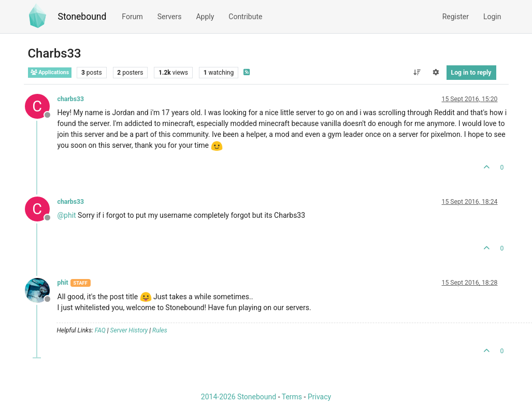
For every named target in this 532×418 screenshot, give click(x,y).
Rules (160, 330)
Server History (129, 330)
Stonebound (82, 17)
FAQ (100, 330)
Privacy (319, 397)
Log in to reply (471, 73)
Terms (292, 397)
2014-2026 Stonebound (239, 397)
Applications (50, 72)
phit (63, 283)
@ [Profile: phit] (67, 215)
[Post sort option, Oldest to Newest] (417, 73)
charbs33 (71, 99)
